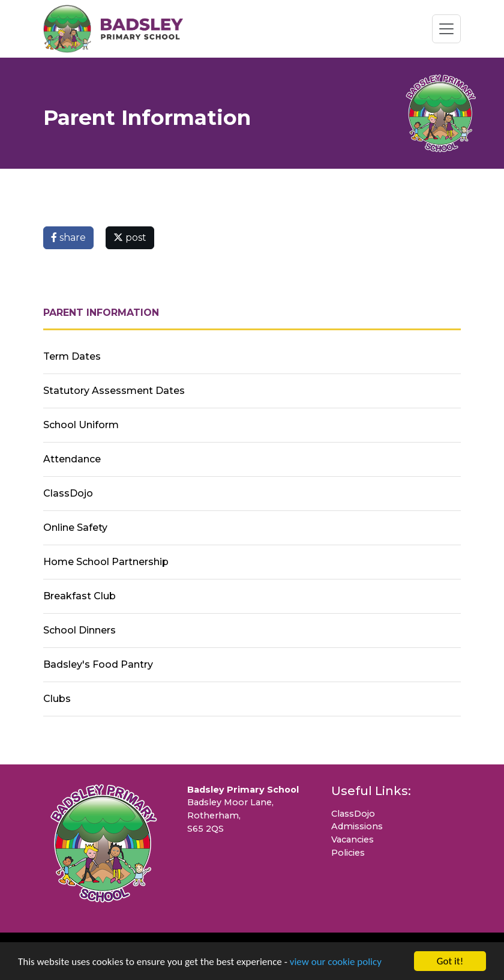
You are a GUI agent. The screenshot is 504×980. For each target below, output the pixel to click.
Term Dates (72, 356)
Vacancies (352, 839)
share (68, 237)
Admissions (357, 826)
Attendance (72, 459)
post (130, 237)
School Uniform (81, 425)
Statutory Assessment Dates (114, 391)
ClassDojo (68, 493)
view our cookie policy (336, 962)
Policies (348, 853)
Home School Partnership (106, 562)
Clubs (57, 699)
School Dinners (79, 630)
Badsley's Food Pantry (98, 664)
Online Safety (75, 528)
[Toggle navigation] (446, 29)
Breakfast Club (79, 596)
